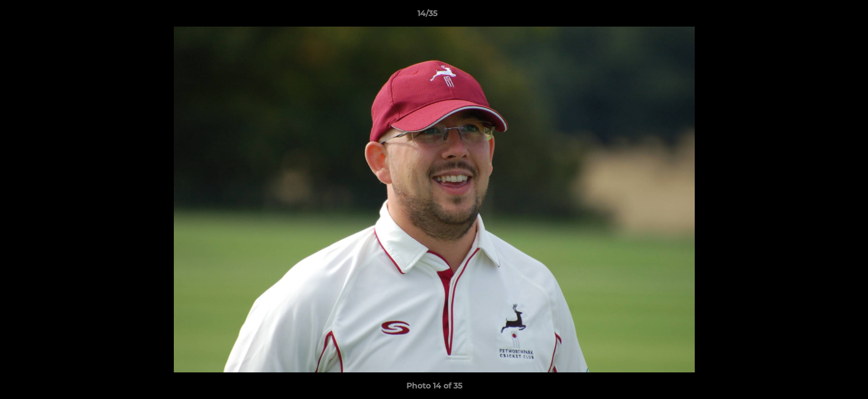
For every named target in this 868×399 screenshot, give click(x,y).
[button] (821, 16)
